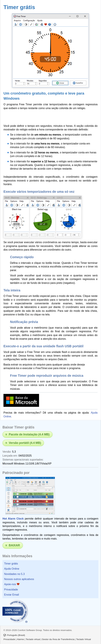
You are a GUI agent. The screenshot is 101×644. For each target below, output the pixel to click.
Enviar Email (12, 595)
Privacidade (11, 590)
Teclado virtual (33, 639)
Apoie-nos (12, 584)
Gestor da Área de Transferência (58, 639)
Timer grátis (11, 564)
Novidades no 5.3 (14, 574)
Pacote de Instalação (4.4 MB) (29, 434)
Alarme (20, 639)
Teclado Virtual (83, 639)
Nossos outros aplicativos (19, 579)
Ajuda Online (12, 569)
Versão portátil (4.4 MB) (25, 443)
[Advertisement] (42, 117)
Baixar (14, 545)
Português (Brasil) (14, 635)
